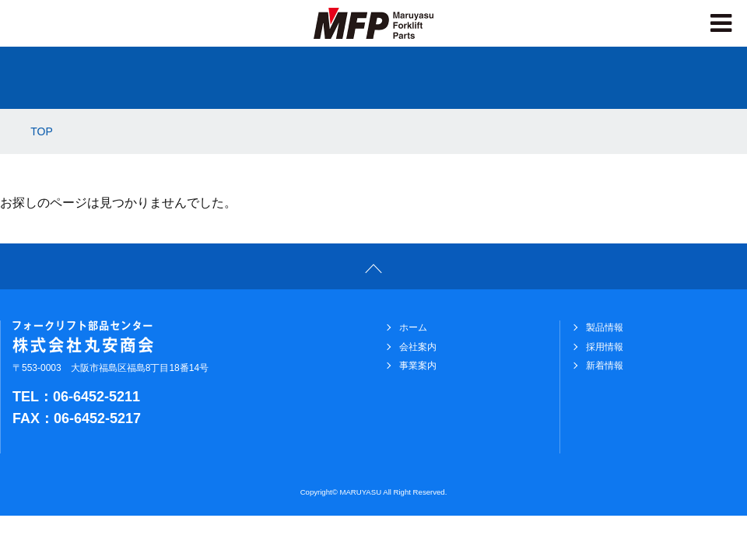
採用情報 (605, 347)
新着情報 (605, 366)
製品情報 (605, 327)
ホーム (413, 327)
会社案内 (418, 347)
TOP (42, 131)
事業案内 (418, 366)
